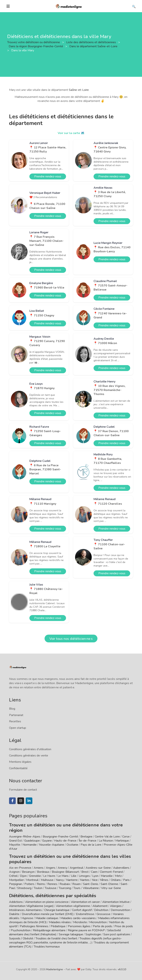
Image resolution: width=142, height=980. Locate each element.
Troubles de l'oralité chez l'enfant (56, 938)
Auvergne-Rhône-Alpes (25, 837)
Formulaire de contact (23, 790)
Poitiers (29, 884)
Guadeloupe (32, 841)
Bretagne (86, 837)
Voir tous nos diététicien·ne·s (71, 639)
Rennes (52, 884)
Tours (77, 888)
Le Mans (63, 876)
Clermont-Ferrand (111, 872)
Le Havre (49, 876)
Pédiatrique (58, 926)
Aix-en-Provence (20, 868)
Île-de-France (88, 841)
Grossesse (103, 914)
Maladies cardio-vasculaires (78, 918)
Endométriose (85, 914)
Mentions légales (20, 762)
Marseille (107, 876)
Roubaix (65, 884)
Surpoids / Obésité (21, 938)
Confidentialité (18, 768)
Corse (126, 837)
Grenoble (35, 876)
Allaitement (100, 906)
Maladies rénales (60, 922)
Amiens (39, 868)
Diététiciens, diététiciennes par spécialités (53, 896)
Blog (12, 709)
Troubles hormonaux (47, 947)
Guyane (47, 841)
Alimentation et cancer (85, 902)
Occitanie (72, 845)
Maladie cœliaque (47, 918)
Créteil (13, 876)
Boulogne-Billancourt (65, 872)
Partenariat (16, 715)
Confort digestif (82, 910)
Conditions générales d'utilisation (30, 749)
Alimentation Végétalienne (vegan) (31, 906)
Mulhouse (47, 880)
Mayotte (15, 845)
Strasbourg (24, 888)
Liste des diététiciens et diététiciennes (91, 42)
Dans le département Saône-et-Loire (94, 46)
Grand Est (15, 841)
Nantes (85, 880)
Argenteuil (76, 868)
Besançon (28, 872)
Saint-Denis (91, 884)
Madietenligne (55, 969)
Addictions (16, 902)
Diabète (14, 914)
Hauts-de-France (65, 841)
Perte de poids (102, 926)
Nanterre (72, 880)
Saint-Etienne (109, 884)
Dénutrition (101, 910)
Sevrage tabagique (71, 934)
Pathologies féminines (34, 926)
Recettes (15, 721)
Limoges (84, 876)
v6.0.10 (122, 969)
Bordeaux (43, 872)
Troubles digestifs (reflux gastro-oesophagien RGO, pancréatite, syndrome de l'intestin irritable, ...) (65, 940)
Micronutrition (98, 922)
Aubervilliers (121, 868)
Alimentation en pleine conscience (47, 902)
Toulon (38, 888)
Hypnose (27, 918)
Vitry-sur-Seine (111, 888)
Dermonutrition (121, 910)
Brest (85, 872)
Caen (94, 872)
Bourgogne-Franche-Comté (60, 837)
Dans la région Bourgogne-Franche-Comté (36, 46)
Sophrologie (93, 934)
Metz (118, 876)
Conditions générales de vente (29, 756)
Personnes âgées (79, 926)
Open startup (18, 728)
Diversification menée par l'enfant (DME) (48, 914)
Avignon (14, 872)
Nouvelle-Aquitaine (52, 845)
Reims (41, 884)
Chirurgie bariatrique (57, 910)
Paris (126, 880)
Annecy (62, 868)
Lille (74, 876)
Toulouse (51, 888)
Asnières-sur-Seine (98, 868)
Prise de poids (124, 926)
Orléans (116, 880)
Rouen (76, 884)
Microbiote (80, 922)
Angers (51, 868)
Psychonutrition (21, 930)
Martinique (122, 841)
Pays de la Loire (91, 845)
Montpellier (16, 880)
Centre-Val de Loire (107, 837)
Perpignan (16, 884)
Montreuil (32, 880)
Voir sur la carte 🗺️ (71, 133)
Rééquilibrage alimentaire (49, 930)
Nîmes (104, 880)
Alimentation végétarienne (73, 906)
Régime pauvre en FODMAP (86, 930)
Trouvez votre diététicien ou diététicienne (34, 42)
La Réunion (106, 841)
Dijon (23, 876)
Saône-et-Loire (79, 90)
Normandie (30, 845)
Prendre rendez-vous (48, 176)
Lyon (95, 876)
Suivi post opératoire (117, 934)
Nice (95, 880)
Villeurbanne (91, 888)
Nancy (60, 880)
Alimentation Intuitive (116, 902)
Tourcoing (65, 888)
